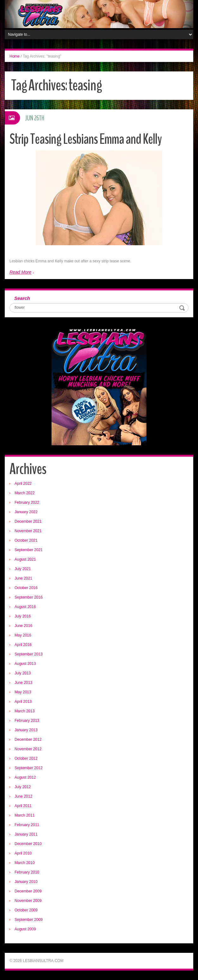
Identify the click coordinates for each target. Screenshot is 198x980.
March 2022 (25, 493)
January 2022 (26, 512)
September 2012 (29, 768)
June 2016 (23, 626)
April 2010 (23, 853)
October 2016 (26, 588)
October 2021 (26, 540)
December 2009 (28, 891)
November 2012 (28, 749)
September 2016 (29, 597)
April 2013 (23, 702)
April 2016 (23, 645)
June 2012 (23, 796)
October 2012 (26, 758)
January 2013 (26, 730)
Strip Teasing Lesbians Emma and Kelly (86, 139)
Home (15, 56)
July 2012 (23, 787)
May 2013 (23, 692)
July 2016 (23, 616)
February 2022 (27, 502)
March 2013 (25, 711)
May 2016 (23, 635)
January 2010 (26, 882)
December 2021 (28, 521)
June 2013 (23, 683)
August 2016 (25, 607)
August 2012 (25, 777)
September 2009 (29, 920)
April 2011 (23, 806)
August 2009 (25, 929)
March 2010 (25, 863)
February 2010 (27, 872)
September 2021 (29, 550)
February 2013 (27, 721)
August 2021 (25, 559)
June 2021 (23, 578)
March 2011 (25, 815)
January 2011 (26, 834)
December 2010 (28, 844)
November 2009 (28, 901)
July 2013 (23, 673)
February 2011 (27, 825)
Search (22, 298)
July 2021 (23, 569)
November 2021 (28, 531)
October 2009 (26, 910)
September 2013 (29, 654)
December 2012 (28, 740)
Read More (20, 272)
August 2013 (25, 664)
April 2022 (23, 484)
